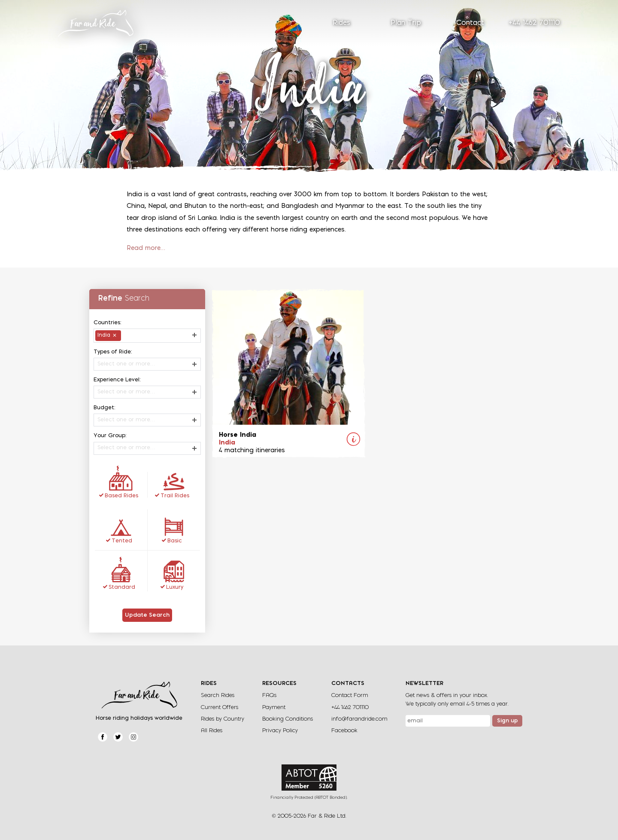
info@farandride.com (359, 719)
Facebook (344, 731)
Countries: (108, 323)
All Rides (212, 731)
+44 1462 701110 (534, 23)
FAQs (269, 695)
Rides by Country (223, 719)
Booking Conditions (288, 719)
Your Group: (110, 436)
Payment (274, 708)
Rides (341, 23)
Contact (470, 23)
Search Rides (218, 695)
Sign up (507, 721)
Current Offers (220, 708)
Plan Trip (406, 23)
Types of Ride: (113, 352)
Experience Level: (117, 380)
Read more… (146, 248)
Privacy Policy (280, 731)
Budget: (105, 408)
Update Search (147, 615)
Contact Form (350, 695)
